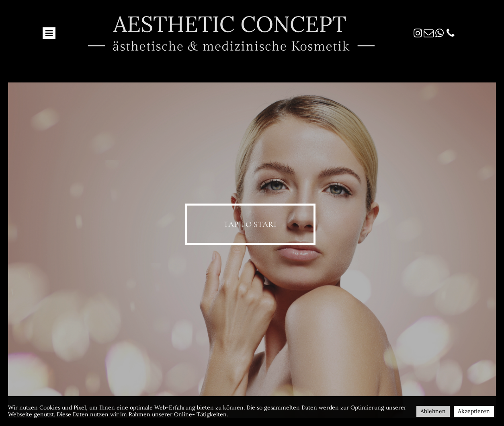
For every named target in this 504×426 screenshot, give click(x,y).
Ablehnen (433, 411)
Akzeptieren (474, 411)
